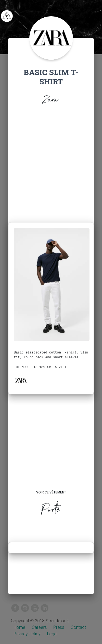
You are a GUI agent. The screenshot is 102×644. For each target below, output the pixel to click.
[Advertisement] (51, 169)
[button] (21, 381)
